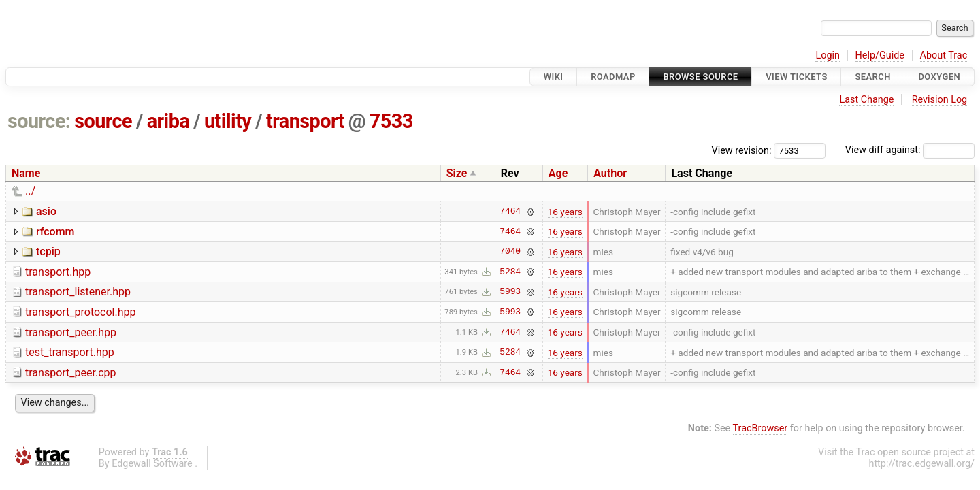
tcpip (48, 251)
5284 (510, 272)
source (103, 121)
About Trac (944, 55)
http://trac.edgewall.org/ (921, 464)
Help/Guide (880, 55)
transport (305, 121)
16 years (565, 212)
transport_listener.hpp (78, 292)
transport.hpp (58, 272)
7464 (510, 212)
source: (39, 121)
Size (457, 173)
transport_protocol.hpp (80, 312)
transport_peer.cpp (71, 373)
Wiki (554, 77)
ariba (168, 121)
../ (30, 191)
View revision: (742, 150)
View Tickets (796, 77)
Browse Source (700, 77)
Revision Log (940, 100)
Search (872, 77)
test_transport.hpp (70, 352)
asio (46, 211)
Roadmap (613, 77)
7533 (391, 121)
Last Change (866, 100)
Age (558, 173)
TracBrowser (761, 428)
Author (610, 173)
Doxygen (939, 77)
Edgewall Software (152, 464)
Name (26, 173)
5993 (510, 292)
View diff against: (910, 150)
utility (228, 121)
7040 (510, 252)
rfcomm (55, 232)
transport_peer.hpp (71, 332)
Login (828, 55)
